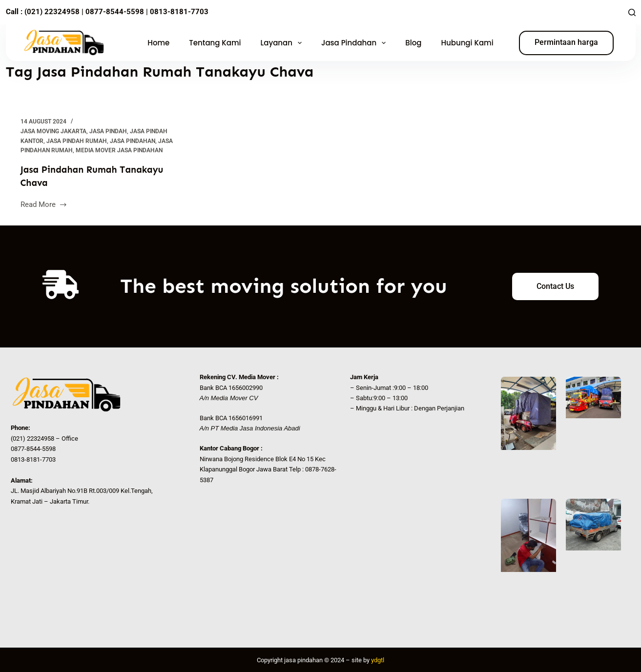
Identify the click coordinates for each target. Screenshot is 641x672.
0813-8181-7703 (179, 12)
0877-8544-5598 (114, 12)
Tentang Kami (215, 43)
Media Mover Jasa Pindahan (119, 150)
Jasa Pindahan (355, 43)
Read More (44, 203)
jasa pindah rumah (77, 141)
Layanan (283, 43)
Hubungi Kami (467, 43)
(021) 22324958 (52, 12)
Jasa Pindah (108, 131)
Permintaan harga (566, 42)
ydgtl (378, 660)
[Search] (632, 12)
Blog (413, 43)
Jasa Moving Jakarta (53, 131)
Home (158, 43)
